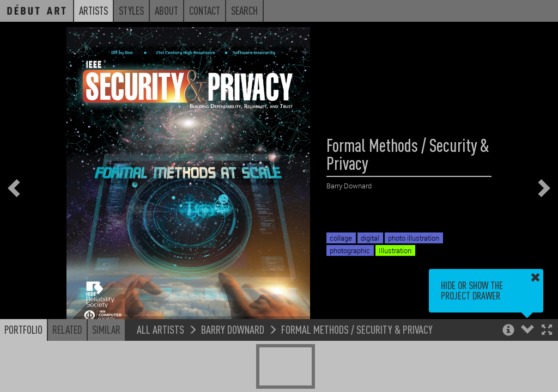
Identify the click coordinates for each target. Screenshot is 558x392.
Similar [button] (106, 329)
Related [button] (67, 329)
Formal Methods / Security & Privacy (357, 329)
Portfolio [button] (23, 329)
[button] (547, 331)
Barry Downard (233, 329)
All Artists (160, 329)
